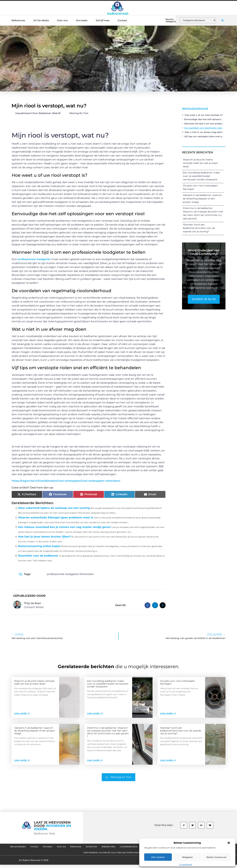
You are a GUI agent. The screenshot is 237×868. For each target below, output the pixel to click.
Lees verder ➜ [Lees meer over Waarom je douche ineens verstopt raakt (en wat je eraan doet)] (22, 713)
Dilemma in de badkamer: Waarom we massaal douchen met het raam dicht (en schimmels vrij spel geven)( (108, 732)
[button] (229, 843)
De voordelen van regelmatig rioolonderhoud (204, 128)
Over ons (62, 20)
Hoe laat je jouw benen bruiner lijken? (44, 537)
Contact (122, 20)
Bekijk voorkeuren (217, 857)
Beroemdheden (36, 847)
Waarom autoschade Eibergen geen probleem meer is (56, 517)
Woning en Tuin (79, 113)
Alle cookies (158, 857)
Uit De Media (41, 20)
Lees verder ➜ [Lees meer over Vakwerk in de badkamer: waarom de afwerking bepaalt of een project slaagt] (22, 760)
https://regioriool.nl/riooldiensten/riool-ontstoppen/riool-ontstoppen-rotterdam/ (66, 481)
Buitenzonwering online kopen (39, 546)
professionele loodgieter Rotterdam (71, 574)
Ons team (82, 20)
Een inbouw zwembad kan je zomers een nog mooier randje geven (64, 527)
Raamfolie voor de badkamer (38, 556)
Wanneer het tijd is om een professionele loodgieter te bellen (204, 124)
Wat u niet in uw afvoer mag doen (204, 132)
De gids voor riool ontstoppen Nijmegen (178, 682)
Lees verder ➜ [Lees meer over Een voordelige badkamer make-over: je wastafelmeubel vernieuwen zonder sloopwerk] (95, 713)
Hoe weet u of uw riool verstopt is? (204, 115)
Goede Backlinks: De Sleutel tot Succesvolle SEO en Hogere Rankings (72, 855)
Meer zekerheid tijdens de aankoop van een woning (54, 508)
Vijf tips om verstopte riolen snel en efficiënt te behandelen (204, 136)
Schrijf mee (103, 20)
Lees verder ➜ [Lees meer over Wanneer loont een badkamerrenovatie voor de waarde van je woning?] (168, 760)
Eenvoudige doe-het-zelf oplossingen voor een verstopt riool (204, 119)
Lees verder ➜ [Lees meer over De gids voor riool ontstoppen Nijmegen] (168, 713)
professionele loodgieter (34, 259)
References (18, 20)
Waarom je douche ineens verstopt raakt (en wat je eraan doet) (200, 163)
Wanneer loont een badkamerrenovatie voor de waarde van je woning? (199, 228)
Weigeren (187, 857)
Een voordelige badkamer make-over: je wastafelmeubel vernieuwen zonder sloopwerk (202, 176)
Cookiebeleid (186, 864)
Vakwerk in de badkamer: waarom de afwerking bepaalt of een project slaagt (202, 199)
